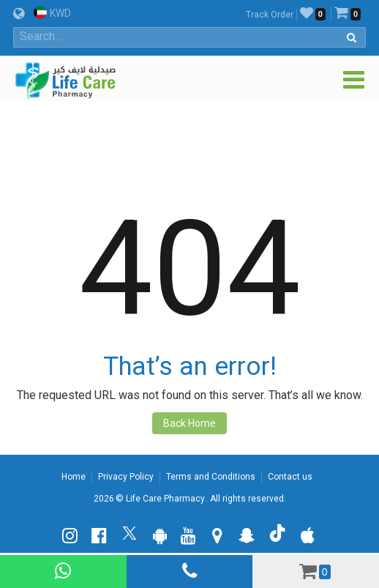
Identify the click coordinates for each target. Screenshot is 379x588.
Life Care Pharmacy (165, 499)
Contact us (290, 477)
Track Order (270, 15)
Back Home (189, 423)
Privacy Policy (126, 477)
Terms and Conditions (211, 477)
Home (74, 477)
